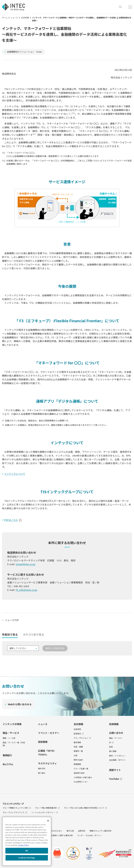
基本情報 (77, 742)
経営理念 (79, 734)
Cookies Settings (27, 858)
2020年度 (25, 18)
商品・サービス (11, 733)
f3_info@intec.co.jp (27, 590)
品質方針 (82, 831)
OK (27, 851)
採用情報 (114, 724)
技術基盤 (43, 742)
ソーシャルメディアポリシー (45, 812)
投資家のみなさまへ (54, 831)
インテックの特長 (12, 724)
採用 (111, 747)
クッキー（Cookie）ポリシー (89, 835)
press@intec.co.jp (26, 564)
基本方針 (42, 769)
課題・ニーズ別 (9, 738)
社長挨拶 (77, 729)
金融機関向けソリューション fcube (24, 52)
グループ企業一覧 (81, 769)
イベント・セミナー (49, 733)
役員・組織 (78, 747)
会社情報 (78, 724)
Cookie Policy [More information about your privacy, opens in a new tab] (23, 845)
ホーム (5, 18)
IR (111, 742)
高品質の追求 (79, 773)
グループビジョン (82, 738)
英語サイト (115, 770)
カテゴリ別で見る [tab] (33, 634)
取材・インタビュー (117, 756)
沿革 (75, 755)
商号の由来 (78, 760)
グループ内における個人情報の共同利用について (85, 808)
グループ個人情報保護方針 (47, 808)
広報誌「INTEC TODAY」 (46, 753)
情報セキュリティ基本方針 (101, 831)
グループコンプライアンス (15, 812)
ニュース (14, 18)
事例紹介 (7, 755)
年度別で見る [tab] (10, 634)
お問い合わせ (116, 733)
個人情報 (113, 751)
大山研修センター (81, 782)
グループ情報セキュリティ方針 (17, 808)
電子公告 (70, 831)
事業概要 (77, 764)
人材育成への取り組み (83, 777)
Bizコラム (8, 764)
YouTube (116, 779)
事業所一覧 (78, 751)
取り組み (42, 773)
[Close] (48, 821)
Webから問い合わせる (20, 704)
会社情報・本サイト (117, 760)
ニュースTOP (12, 620)
